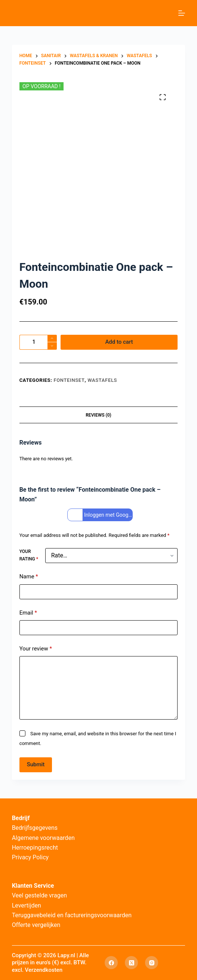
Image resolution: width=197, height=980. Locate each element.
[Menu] (182, 13)
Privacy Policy (30, 857)
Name (29, 577)
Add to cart (119, 342)
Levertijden (27, 905)
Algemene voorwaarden (43, 838)
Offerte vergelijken (36, 925)
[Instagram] (152, 963)
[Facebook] (111, 963)
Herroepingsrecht (35, 848)
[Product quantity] (38, 342)
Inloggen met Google (101, 515)
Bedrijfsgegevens (35, 828)
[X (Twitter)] (131, 963)
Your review (36, 649)
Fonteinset (69, 380)
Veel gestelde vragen (39, 895)
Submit (36, 764)
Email (28, 613)
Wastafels (102, 380)
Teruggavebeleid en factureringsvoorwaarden (72, 915)
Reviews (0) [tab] (98, 415)
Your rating (29, 555)
